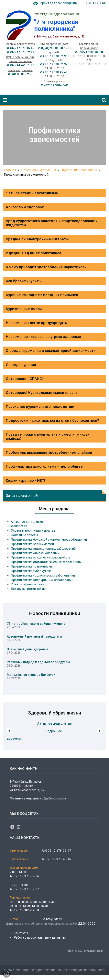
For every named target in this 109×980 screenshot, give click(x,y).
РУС (90, 3)
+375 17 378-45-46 (56, 859)
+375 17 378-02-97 (56, 851)
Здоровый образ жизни (79, 170)
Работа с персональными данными (40, 938)
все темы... (15, 739)
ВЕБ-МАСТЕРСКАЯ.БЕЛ (86, 951)
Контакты (21, 933)
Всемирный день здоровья (28, 649)
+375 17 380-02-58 (24, 910)
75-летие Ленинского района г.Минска (36, 624)
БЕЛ (97, 3)
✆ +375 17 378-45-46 (20, 48)
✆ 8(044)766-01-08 (50, 48)
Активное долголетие (54, 724)
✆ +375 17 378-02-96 (53, 56)
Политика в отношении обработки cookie (38, 798)
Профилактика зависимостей (26, 175)
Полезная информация (39, 170)
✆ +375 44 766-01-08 (20, 65)
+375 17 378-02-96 (24, 876)
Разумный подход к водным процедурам (38, 662)
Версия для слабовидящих (58, 3)
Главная (10, 170)
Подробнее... (54, 731)
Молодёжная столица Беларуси (31, 675)
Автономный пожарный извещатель (34, 636)
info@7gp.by (52, 919)
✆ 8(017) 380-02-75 (20, 74)
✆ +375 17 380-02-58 (89, 52)
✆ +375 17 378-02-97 (20, 52)
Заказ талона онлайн (23, 496)
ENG (103, 3)
